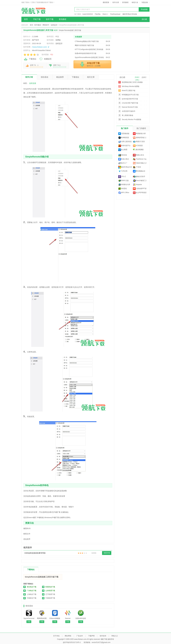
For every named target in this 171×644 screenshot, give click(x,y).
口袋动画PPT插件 (140, 189)
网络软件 (46, 25)
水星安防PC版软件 (129, 111)
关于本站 (56, 636)
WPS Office (124, 193)
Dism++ (105, 14)
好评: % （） (37, 66)
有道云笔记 (124, 159)
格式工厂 (123, 163)
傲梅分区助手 (139, 177)
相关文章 (91, 77)
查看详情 (107, 553)
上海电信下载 (32, 594)
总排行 (144, 77)
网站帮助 (68, 636)
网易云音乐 (138, 155)
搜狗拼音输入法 (140, 138)
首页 (26, 19)
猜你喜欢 (45, 77)
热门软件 (125, 128)
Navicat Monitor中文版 (130, 107)
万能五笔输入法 (140, 163)
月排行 (137, 77)
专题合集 (145, 2)
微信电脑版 (138, 150)
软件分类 (116, 2)
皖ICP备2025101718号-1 (72, 642)
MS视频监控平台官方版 (130, 95)
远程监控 (54, 25)
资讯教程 (125, 2)
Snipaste (137, 185)
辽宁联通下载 (50, 594)
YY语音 (137, 167)
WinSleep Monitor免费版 (131, 86)
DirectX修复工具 (140, 181)
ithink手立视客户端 (129, 91)
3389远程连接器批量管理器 (35, 553)
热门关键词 (141, 128)
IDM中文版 (123, 181)
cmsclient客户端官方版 (130, 103)
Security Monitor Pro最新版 (132, 120)
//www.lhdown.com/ (39, 47)
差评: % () (60, 66)
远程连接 (33, 83)
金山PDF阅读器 (140, 193)
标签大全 (135, 2)
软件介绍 (29, 77)
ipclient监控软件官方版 (130, 99)
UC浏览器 (138, 146)
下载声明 (91, 636)
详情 (29, 622)
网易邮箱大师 (139, 134)
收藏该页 (45, 59)
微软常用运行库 (125, 167)
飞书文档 (123, 171)
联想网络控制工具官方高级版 (132, 82)
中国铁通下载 (50, 598)
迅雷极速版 (124, 134)
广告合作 (80, 636)
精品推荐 (60, 77)
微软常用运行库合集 (130, 14)
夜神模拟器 (124, 138)
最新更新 (106, 2)
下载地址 (30, 59)
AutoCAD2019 (88, 14)
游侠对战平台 (124, 146)
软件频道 (38, 25)
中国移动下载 (32, 598)
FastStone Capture (140, 159)
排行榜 (144, 19)
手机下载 (37, 19)
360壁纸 (123, 189)
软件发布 (103, 636)
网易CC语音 (139, 142)
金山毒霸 (123, 150)
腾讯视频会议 (139, 171)
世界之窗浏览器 (125, 142)
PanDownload (115, 14)
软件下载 (50, 19)
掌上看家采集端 (127, 115)
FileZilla (98, 14)
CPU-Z (122, 177)
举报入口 (115, 636)
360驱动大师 (124, 185)
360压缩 (123, 155)
